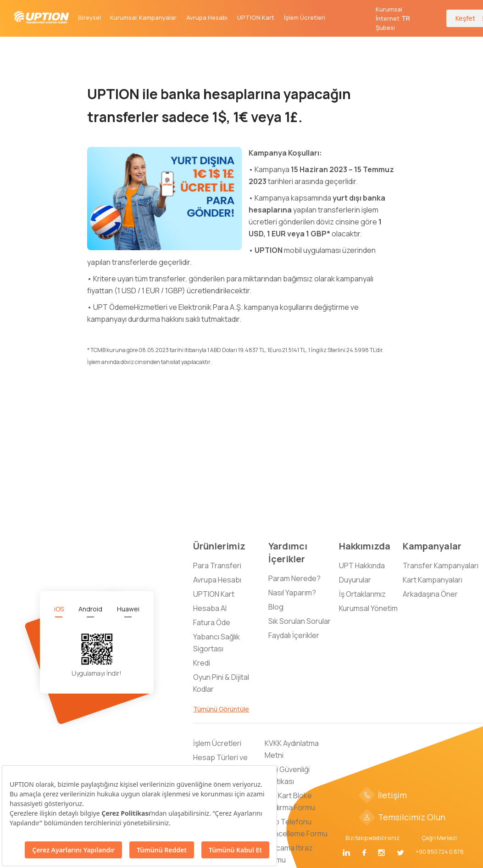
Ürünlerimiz (219, 546)
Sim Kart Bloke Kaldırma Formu (290, 801)
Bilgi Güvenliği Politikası (287, 775)
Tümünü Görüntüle (221, 709)
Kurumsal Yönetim (368, 608)
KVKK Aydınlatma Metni (292, 749)
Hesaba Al (210, 608)
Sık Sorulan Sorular (300, 621)
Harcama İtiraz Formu (289, 854)
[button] (406, 18)
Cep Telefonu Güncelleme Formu (296, 828)
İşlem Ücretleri (305, 17)
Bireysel (89, 17)
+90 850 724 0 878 (440, 852)
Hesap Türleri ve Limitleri (220, 763)
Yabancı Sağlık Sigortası (217, 643)
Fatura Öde (212, 622)
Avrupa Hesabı (207, 17)
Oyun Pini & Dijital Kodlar (221, 683)
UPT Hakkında (362, 566)
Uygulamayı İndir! (97, 673)
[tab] (59, 609)
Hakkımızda (365, 546)
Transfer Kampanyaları (441, 566)
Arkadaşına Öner (430, 594)
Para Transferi (217, 566)
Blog (276, 607)
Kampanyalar (158, 17)
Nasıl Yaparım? (292, 593)
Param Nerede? (294, 578)
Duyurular (355, 580)
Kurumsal (123, 17)
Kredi (202, 663)
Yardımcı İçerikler (288, 552)
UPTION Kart (256, 17)
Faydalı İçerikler (294, 635)
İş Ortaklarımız (362, 594)
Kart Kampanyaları (433, 580)
